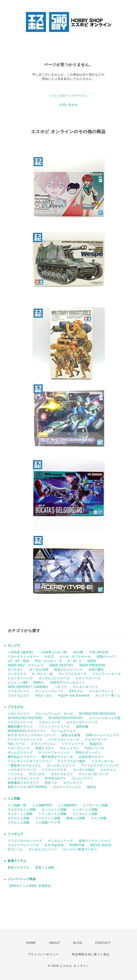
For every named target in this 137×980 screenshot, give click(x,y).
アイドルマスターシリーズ (100, 765)
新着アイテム (17, 861)
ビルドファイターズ (107, 674)
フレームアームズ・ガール (54, 714)
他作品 (92, 787)
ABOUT (54, 943)
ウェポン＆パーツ (85, 687)
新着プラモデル (19, 868)
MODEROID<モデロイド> (26, 731)
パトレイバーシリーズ (54, 727)
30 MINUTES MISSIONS (97, 714)
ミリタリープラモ (54, 770)
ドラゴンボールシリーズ (25, 841)
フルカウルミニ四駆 (22, 810)
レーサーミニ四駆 (95, 805)
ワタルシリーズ (49, 722)
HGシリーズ (16, 744)
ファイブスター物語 (71, 761)
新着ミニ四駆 (45, 868)
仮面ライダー (45, 748)
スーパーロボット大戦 (105, 718)
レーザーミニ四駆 (85, 810)
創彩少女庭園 (71, 735)
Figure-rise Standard (74, 695)
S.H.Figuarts (54, 845)
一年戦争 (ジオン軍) (53, 652)
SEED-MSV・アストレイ (26, 665)
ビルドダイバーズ (20, 678)
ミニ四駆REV (67, 805)
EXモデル (76, 691)
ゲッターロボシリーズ (23, 778)
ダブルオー (16, 670)
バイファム (16, 774)
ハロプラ (61, 687)
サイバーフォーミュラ (54, 752)
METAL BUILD (101, 845)
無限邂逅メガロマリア (23, 783)
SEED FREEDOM (92, 665)
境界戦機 (82, 727)
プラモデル (16, 707)
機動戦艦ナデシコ (20, 727)
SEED (92, 661)
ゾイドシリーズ (73, 744)
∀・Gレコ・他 (42, 674)
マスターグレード (102, 691)
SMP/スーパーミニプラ (103, 735)
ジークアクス (17, 674)
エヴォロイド (73, 783)
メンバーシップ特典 (22, 879)
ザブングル (37, 774)
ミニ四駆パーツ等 (48, 822)
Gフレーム (15, 849)
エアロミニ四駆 (19, 818)
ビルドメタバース (88, 678)
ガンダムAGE (39, 670)
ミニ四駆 (14, 799)
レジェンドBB (18, 682)
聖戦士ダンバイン (88, 752)
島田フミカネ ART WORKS (27, 787)
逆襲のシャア (106, 657)
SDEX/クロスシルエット (68, 682)
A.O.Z (49, 657)
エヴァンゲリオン (43, 744)
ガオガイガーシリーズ (82, 722)
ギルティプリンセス (67, 787)
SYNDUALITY (55, 778)
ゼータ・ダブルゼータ (75, 657)
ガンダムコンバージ (43, 849)
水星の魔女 (96, 670)
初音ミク (51, 783)
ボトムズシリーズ (20, 752)
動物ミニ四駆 (76, 818)
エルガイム (108, 770)
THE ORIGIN (99, 652)
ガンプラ (14, 646)
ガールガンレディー (61, 765)
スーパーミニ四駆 (54, 810)
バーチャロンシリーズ (64, 740)
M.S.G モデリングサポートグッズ (32, 735)
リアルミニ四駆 (19, 822)
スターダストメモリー (23, 657)
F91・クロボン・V (49, 661)
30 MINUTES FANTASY (66, 718)
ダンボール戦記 (84, 770)
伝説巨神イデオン (91, 757)
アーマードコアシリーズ (25, 740)
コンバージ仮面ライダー (80, 849)
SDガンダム (44, 695)
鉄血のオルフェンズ (68, 670)
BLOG (78, 943)
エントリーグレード (49, 691)
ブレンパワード (82, 778)
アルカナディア (96, 740)
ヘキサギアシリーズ (22, 770)
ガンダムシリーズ (60, 841)
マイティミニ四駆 (20, 814)
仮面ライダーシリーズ (95, 841)
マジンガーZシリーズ (94, 774)
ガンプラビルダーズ (73, 674)
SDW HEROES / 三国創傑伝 (28, 687)
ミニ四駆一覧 (17, 805)
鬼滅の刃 (96, 744)
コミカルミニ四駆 (85, 814)
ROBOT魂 (77, 845)
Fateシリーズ (94, 748)
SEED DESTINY (61, 665)
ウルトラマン (70, 748)
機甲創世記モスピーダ (57, 757)
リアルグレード (19, 691)
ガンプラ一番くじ (108, 695)
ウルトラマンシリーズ (23, 845)
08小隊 (78, 652)
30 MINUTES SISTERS (25, 718)
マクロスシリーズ (20, 722)
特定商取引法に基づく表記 (91, 954)
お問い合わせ (69, 105)
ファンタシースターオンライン (30, 761)
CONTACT (103, 943)
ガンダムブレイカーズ (54, 678)
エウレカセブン (62, 774)
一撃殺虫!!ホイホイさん (24, 765)
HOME (31, 943)
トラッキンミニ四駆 (53, 814)
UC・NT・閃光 (18, 661)
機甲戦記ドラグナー (22, 757)
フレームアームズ (63, 731)
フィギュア (16, 834)
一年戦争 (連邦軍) (20, 652)
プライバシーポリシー (43, 954)
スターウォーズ (19, 748)
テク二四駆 (99, 818)
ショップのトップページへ (69, 96)
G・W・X (75, 661)
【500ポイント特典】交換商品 (29, 886)
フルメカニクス (19, 695)
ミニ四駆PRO (42, 805)
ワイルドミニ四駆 (48, 818)
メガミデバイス (19, 714)
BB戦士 (39, 682)
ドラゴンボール (102, 761)
